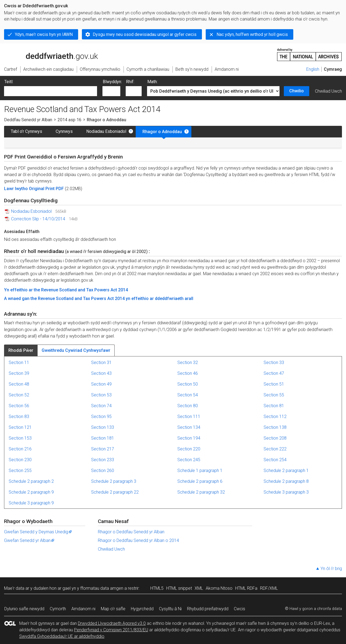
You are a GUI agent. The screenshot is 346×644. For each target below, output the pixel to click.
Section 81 (274, 406)
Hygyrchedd (142, 609)
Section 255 (20, 471)
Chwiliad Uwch (328, 91)
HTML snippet (179, 588)
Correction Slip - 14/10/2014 (38, 219)
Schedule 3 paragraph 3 (286, 492)
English (313, 69)
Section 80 (188, 406)
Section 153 (20, 438)
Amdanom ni (83, 609)
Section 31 (101, 363)
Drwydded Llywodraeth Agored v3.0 (112, 623)
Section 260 (103, 471)
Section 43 (101, 373)
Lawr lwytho (16, 189)
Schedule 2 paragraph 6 (200, 481)
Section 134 (189, 427)
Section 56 (19, 406)
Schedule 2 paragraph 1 (286, 471)
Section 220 (189, 449)
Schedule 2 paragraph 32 (201, 492)
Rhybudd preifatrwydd (208, 609)
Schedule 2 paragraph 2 (31, 481)
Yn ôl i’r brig (331, 569)
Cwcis (239, 609)
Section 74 (101, 406)
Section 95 (101, 417)
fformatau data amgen (102, 588)
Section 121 (20, 427)
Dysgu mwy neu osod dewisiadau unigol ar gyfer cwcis (145, 34)
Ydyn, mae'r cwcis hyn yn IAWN (44, 34)
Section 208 (275, 438)
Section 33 (274, 363)
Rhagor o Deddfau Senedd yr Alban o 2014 (138, 540)
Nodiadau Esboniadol (106, 131)
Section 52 (19, 395)
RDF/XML (269, 588)
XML (199, 588)
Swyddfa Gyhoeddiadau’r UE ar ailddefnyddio (62, 636)
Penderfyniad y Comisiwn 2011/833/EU (111, 630)
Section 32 (188, 363)
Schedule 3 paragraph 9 (31, 503)
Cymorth (58, 609)
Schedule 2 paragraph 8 (286, 481)
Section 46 (188, 373)
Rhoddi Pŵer (21, 350)
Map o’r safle (113, 609)
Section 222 (275, 449)
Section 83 (19, 417)
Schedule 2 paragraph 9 (31, 492)
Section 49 (101, 384)
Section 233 (103, 460)
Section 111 (189, 417)
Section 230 (20, 460)
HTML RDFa (246, 588)
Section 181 (103, 438)
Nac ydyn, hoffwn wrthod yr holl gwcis (252, 34)
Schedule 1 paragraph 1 (200, 471)
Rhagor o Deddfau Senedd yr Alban (131, 532)
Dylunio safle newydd (24, 609)
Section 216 (20, 449)
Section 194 (189, 438)
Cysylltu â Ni (170, 609)
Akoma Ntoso (219, 588)
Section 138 (275, 427)
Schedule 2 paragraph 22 (115, 492)
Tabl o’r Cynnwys (26, 131)
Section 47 (274, 373)
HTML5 (157, 588)
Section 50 (188, 384)
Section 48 (19, 384)
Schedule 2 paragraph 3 (114, 481)
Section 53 (101, 395)
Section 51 (274, 384)
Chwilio (297, 91)
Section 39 (19, 373)
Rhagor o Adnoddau (162, 132)
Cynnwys (64, 131)
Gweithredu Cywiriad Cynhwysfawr (76, 350)
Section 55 (274, 395)
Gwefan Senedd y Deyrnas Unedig (38, 532)
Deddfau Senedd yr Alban (28, 120)
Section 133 (103, 427)
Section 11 (19, 363)
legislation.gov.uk (47, 54)
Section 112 (275, 417)
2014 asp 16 (69, 120)
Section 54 (188, 395)
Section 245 (189, 460)
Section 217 (103, 449)
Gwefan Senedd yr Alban (29, 540)
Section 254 (275, 460)
